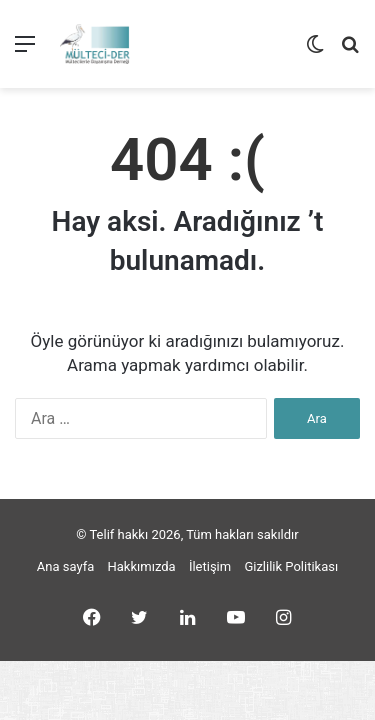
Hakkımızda (142, 566)
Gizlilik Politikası (291, 566)
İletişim (210, 566)
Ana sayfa (65, 566)
